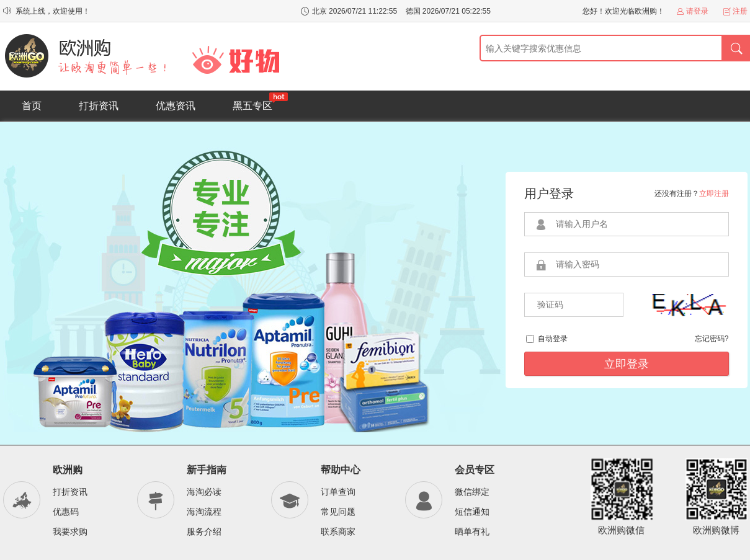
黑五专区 (260, 102)
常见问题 (338, 512)
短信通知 (472, 512)
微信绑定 (472, 492)
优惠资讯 (176, 106)
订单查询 (338, 492)
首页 (32, 106)
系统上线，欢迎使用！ (53, 11)
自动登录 (553, 339)
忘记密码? (712, 339)
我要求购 (70, 531)
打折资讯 (99, 106)
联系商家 (338, 531)
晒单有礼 (472, 531)
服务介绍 (204, 531)
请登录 (697, 11)
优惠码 (66, 512)
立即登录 (627, 364)
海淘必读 (204, 492)
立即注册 (714, 193)
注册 (740, 11)
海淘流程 (204, 512)
